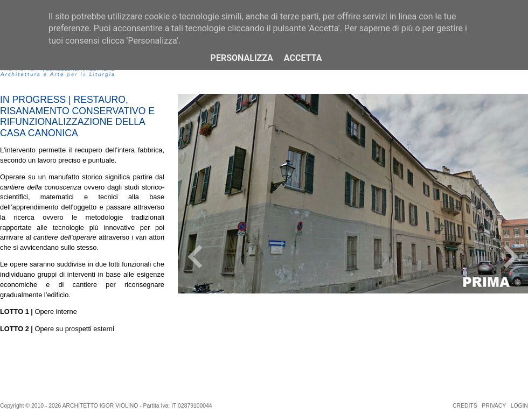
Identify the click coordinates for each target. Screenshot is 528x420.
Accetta (303, 58)
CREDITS (465, 406)
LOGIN (519, 406)
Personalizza (242, 58)
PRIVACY (494, 406)
